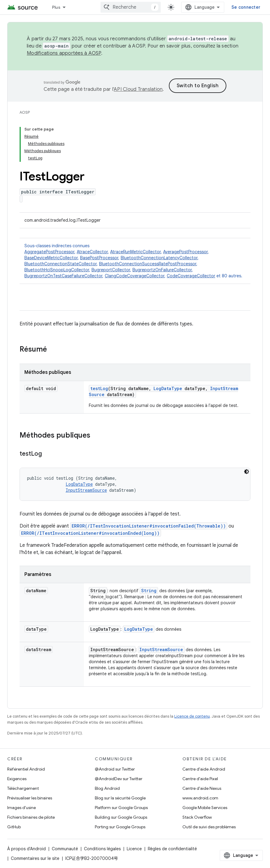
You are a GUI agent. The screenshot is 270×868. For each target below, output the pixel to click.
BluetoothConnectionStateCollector (61, 264)
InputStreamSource (86, 490)
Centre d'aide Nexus (202, 788)
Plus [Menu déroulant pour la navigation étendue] (56, 7)
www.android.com (200, 798)
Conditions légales (102, 849)
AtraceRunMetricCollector (135, 252)
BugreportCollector (111, 270)
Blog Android (107, 788)
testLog (99, 388)
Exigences (17, 779)
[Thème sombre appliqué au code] (247, 472)
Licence (134, 849)
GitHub (14, 827)
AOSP (25, 112)
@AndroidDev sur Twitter (119, 779)
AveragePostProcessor (185, 252)
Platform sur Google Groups (121, 808)
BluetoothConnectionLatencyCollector (159, 258)
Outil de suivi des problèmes (209, 827)
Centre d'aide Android (204, 769)
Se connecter (246, 7)
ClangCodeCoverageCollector (135, 276)
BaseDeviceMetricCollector (51, 258)
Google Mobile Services (205, 808)
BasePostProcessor (99, 258)
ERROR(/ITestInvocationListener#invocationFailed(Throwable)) (149, 526)
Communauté (65, 849)
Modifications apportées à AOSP (64, 53)
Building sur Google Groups (121, 817)
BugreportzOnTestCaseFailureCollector (63, 276)
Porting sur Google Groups (120, 827)
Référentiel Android (26, 769)
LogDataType (168, 388)
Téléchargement (23, 788)
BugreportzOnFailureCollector (162, 270)
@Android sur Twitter (115, 769)
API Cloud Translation (138, 89)
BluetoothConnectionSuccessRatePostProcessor (148, 264)
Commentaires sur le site (35, 858)
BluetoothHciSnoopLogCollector (57, 270)
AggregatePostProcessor (49, 252)
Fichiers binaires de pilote (31, 817)
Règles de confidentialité (172, 849)
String (149, 591)
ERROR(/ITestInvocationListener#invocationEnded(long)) (90, 533)
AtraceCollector (92, 252)
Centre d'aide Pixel (200, 779)
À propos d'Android (26, 849)
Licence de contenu (192, 716)
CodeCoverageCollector (191, 276)
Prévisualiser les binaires (30, 798)
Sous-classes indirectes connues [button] (135, 261)
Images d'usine (22, 808)
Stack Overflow (197, 817)
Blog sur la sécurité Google (120, 798)
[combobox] (131, 7)
